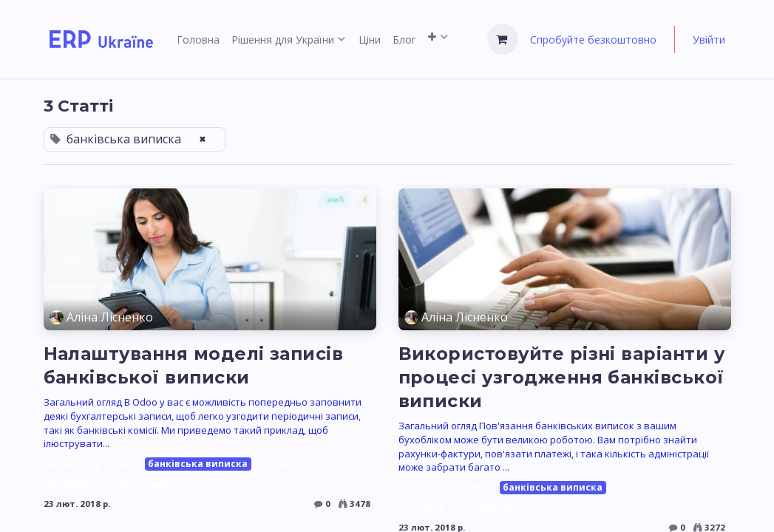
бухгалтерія (288, 464)
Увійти (709, 40)
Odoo (125, 464)
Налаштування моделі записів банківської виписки (194, 365)
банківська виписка (198, 464)
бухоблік (69, 484)
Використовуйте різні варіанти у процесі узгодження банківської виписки (562, 377)
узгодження (486, 508)
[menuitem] (198, 40)
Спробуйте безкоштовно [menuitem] (593, 40)
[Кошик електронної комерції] (503, 39)
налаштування (139, 484)
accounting (74, 464)
